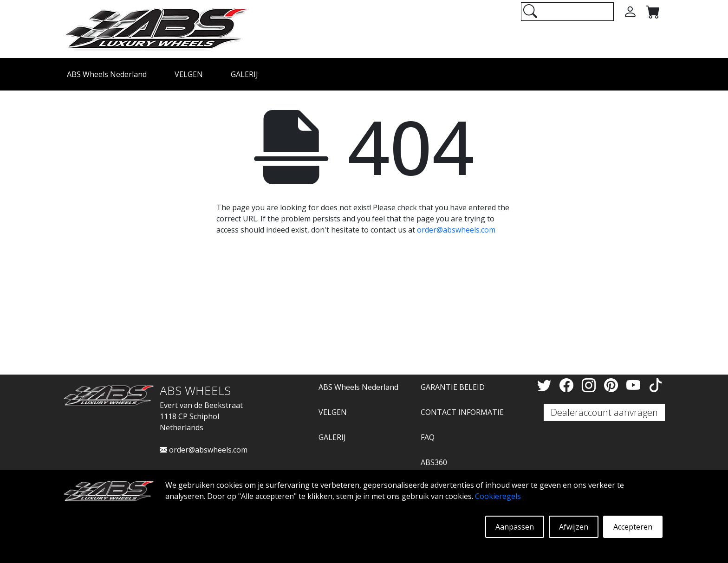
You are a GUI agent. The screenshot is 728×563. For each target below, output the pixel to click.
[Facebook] (568, 385)
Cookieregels (498, 496)
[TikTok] (656, 385)
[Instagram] (591, 385)
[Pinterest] (613, 385)
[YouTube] (635, 385)
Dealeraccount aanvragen (604, 412)
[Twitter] (546, 385)
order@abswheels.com (456, 230)
